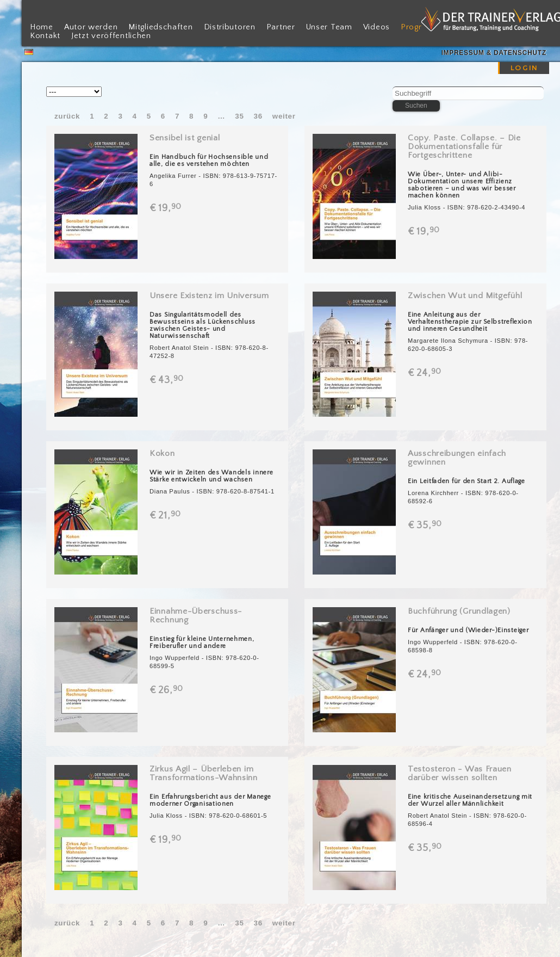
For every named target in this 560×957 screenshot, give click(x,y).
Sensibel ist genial (185, 138)
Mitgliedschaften (160, 27)
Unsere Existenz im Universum (209, 296)
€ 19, (166, 208)
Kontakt (45, 36)
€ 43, (167, 380)
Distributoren (230, 27)
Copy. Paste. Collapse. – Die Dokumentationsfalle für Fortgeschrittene (464, 147)
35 (239, 116)
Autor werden (91, 27)
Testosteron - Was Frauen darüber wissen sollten (460, 773)
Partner (281, 27)
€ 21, (166, 516)
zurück (67, 116)
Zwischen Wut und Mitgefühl (465, 296)
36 (258, 116)
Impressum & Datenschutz (494, 53)
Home (42, 27)
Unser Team (329, 27)
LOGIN (524, 68)
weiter (284, 116)
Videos (377, 27)
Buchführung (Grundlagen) (459, 611)
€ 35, (426, 526)
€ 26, (167, 690)
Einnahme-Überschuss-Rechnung (196, 616)
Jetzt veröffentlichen (111, 36)
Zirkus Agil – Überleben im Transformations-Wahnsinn (204, 773)
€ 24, (425, 373)
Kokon (162, 453)
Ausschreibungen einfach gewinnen (457, 458)
